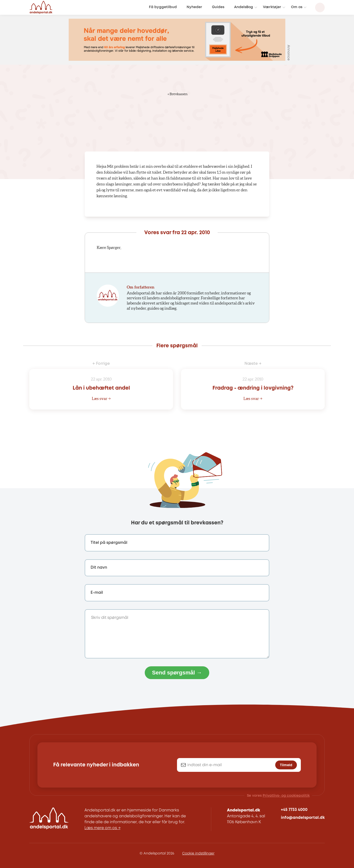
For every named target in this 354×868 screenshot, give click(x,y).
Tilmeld (286, 765)
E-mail (97, 593)
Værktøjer (272, 7)
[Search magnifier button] (320, 8)
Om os (297, 7)
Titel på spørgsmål (109, 543)
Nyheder (194, 7)
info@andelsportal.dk (303, 818)
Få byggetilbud (163, 7)
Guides (218, 7)
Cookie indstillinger (198, 853)
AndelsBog (244, 7)
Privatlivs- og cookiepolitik (286, 796)
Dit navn (99, 568)
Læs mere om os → (102, 828)
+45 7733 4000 (294, 810)
